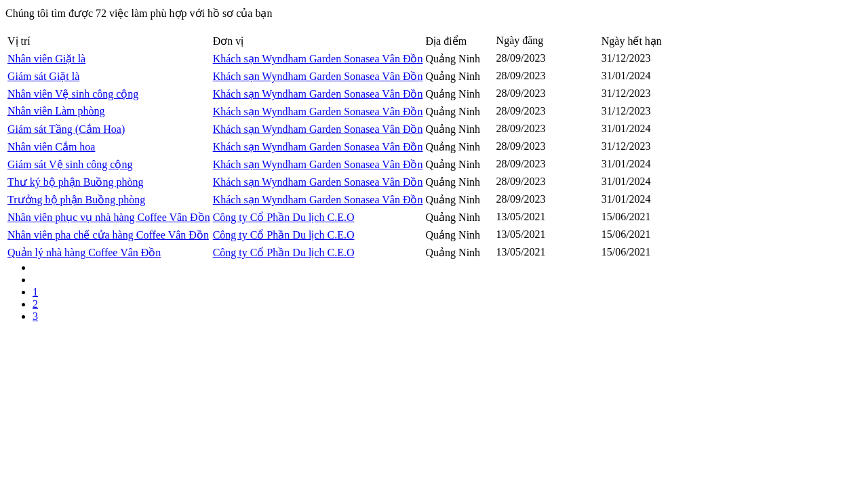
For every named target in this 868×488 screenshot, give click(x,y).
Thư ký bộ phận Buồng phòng (75, 182)
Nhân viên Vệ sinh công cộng (73, 94)
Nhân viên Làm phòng (56, 111)
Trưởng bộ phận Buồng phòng (76, 200)
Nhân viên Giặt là (46, 59)
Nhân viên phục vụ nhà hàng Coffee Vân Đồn (109, 217)
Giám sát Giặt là (43, 76)
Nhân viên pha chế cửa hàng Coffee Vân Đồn (108, 235)
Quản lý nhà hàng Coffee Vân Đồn (84, 252)
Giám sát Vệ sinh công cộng (70, 164)
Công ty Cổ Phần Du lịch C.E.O (284, 217)
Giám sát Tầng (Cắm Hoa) (66, 129)
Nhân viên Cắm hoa (51, 147)
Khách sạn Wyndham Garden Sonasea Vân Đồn (318, 59)
